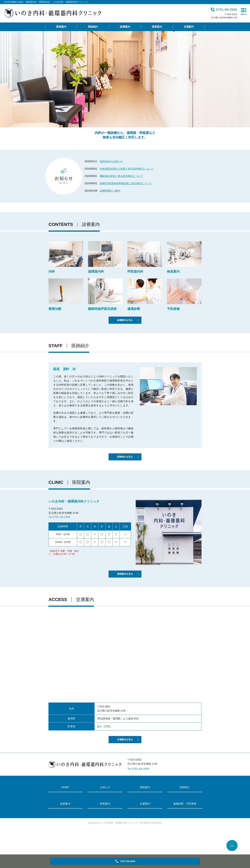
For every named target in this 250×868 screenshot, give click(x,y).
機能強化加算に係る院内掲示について (121, 176)
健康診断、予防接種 (185, 828)
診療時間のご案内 (110, 191)
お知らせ (105, 812)
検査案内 (157, 27)
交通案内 (189, 27)
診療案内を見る (125, 325)
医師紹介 (93, 27)
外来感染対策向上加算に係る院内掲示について (127, 169)
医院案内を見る (125, 591)
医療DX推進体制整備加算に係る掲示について (126, 183)
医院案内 (61, 27)
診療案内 (125, 27)
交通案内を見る (125, 763)
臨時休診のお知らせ (111, 161)
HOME (65, 812)
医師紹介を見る (125, 468)
